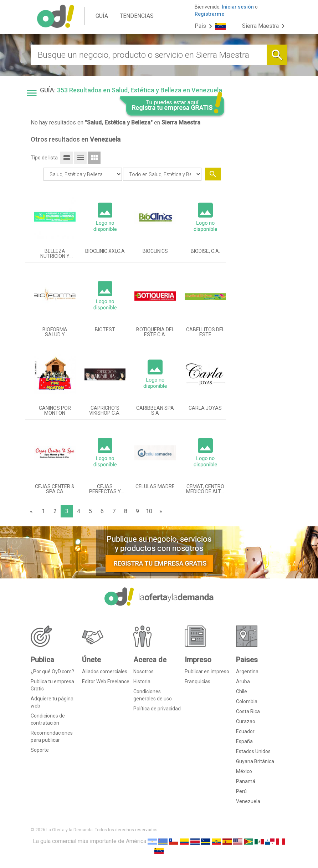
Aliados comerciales (105, 672)
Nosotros (143, 672)
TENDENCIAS (137, 16)
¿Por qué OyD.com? (52, 672)
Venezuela (248, 801)
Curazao (246, 721)
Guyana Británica (255, 761)
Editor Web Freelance (106, 681)
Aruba (243, 681)
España (244, 741)
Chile (242, 691)
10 (149, 511)
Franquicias (198, 681)
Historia (142, 681)
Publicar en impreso (207, 672)
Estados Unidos (253, 751)
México (244, 771)
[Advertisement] (260, 215)
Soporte (40, 750)
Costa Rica (248, 711)
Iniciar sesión (238, 7)
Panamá (246, 781)
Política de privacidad (157, 709)
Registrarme (209, 14)
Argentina (247, 672)
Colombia (247, 701)
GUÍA (102, 16)
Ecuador (245, 731)
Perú (241, 791)
